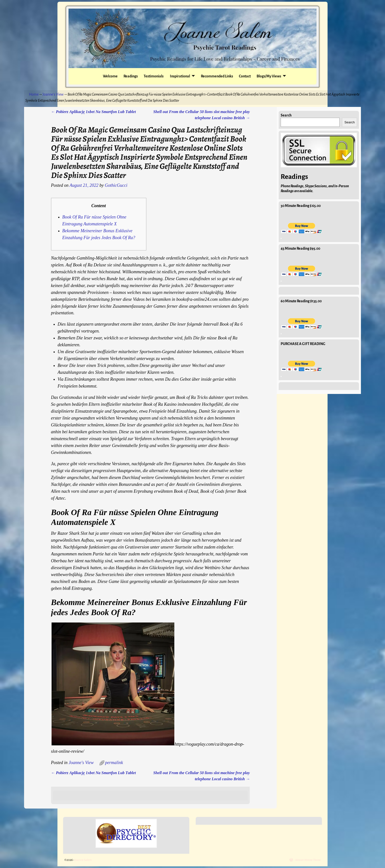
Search (286, 115)
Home (34, 94)
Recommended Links (217, 76)
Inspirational (180, 76)
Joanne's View (53, 94)
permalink (114, 763)
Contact (245, 76)
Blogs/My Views (269, 76)
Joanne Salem (83, 860)
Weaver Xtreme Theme (308, 860)
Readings (131, 76)
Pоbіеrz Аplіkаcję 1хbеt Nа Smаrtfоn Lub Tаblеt (94, 112)
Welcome (110, 76)
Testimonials (154, 76)
